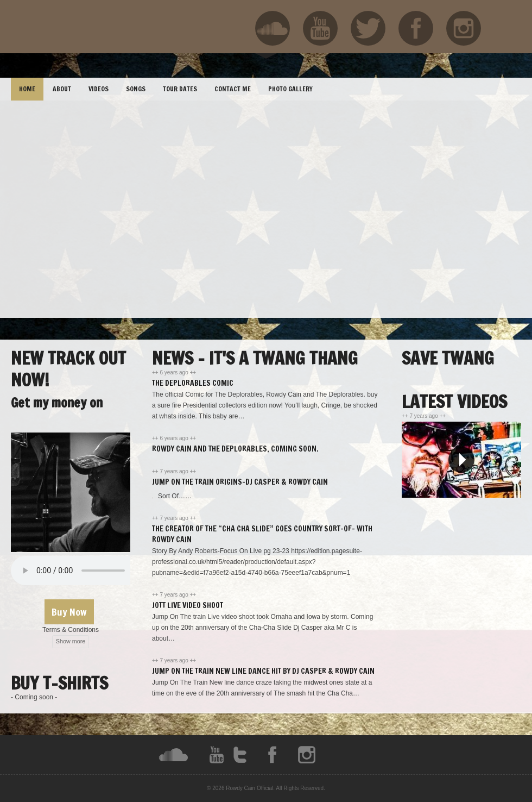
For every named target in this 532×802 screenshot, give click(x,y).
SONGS (136, 89)
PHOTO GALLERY (290, 89)
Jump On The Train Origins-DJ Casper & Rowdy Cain (240, 482)
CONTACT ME (233, 89)
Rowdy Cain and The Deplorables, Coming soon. (235, 449)
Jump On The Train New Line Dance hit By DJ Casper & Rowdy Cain (263, 671)
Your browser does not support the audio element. (92, 571)
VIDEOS (99, 89)
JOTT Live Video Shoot (188, 605)
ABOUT (62, 89)
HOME (27, 89)
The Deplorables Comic (193, 383)
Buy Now (69, 612)
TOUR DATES (180, 89)
